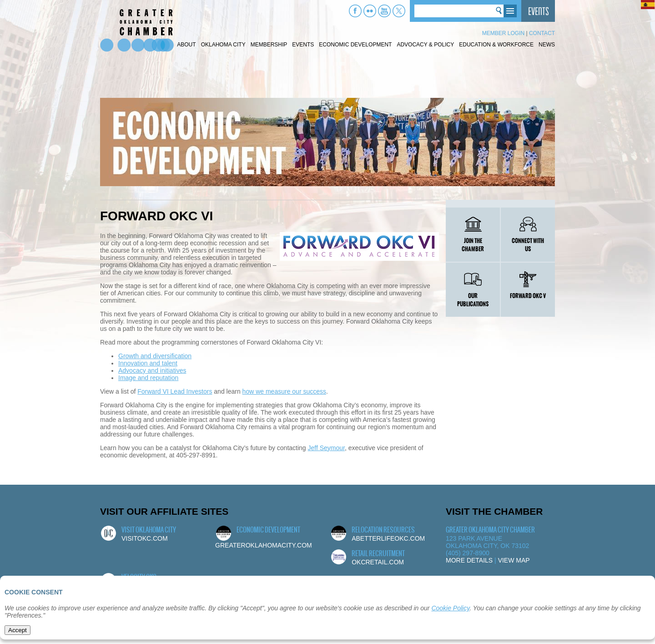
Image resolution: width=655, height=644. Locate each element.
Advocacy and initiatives (152, 370)
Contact (542, 33)
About (186, 45)
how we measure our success (284, 391)
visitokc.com (145, 538)
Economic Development (355, 45)
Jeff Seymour (326, 448)
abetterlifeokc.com (388, 538)
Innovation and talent (148, 363)
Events (303, 45)
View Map (514, 560)
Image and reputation (148, 378)
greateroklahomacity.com (264, 545)
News (547, 45)
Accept (18, 630)
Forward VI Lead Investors (175, 391)
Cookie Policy (450, 608)
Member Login (503, 33)
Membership (269, 45)
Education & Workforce (496, 45)
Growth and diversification (155, 356)
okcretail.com (378, 562)
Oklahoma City (223, 45)
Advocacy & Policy (425, 45)
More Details (469, 560)
